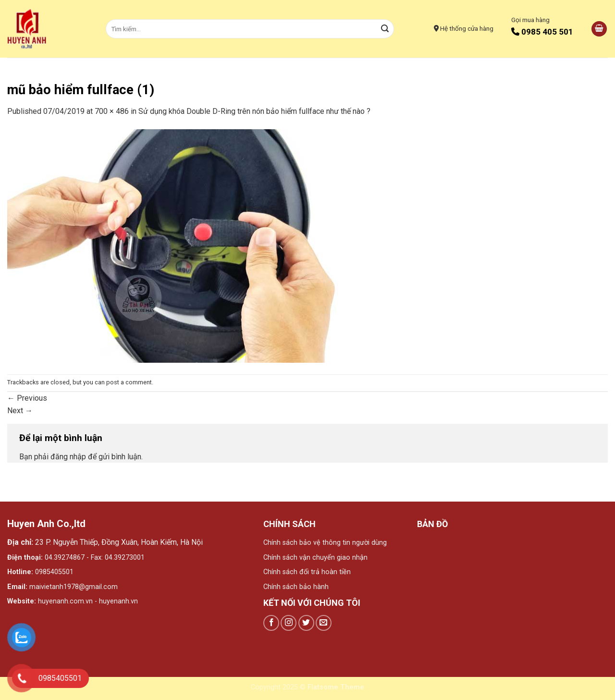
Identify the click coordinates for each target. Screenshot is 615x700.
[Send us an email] (324, 623)
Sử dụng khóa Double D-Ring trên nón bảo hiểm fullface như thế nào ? (254, 111)
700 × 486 (112, 111)
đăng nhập (68, 457)
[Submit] (385, 29)
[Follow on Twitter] (306, 623)
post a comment (129, 382)
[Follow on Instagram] (289, 623)
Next (20, 411)
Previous (27, 398)
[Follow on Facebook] (271, 623)
